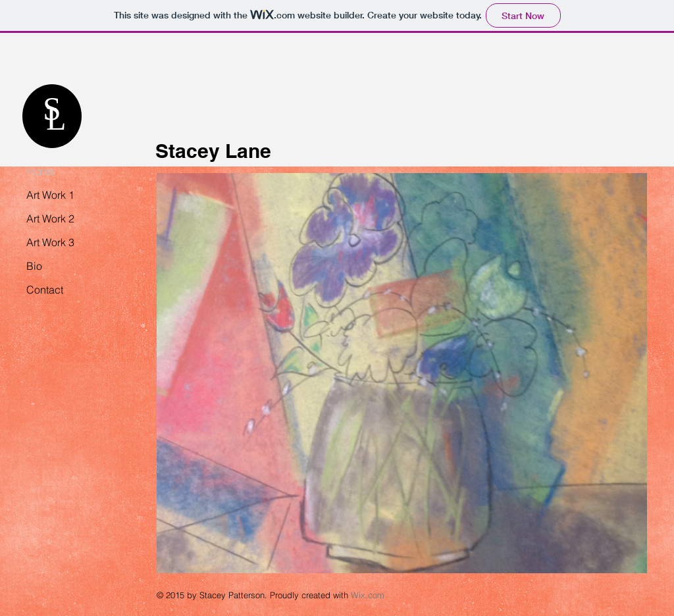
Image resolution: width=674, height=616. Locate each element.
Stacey (188, 151)
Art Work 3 (50, 242)
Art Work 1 (50, 195)
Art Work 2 (50, 218)
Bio (34, 266)
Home (40, 171)
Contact (45, 290)
